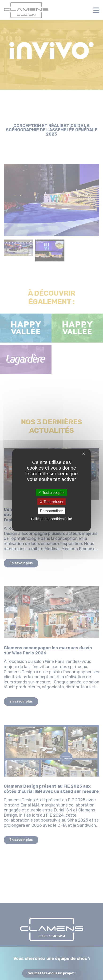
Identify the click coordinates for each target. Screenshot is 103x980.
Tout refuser (51, 502)
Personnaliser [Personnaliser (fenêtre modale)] (51, 511)
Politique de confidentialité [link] (51, 519)
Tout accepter (51, 492)
